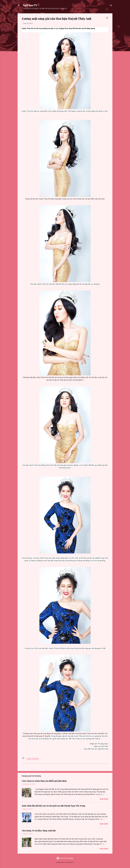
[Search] (111, 6)
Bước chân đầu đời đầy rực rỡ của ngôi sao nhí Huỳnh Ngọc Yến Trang (54, 806)
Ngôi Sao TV (30, 5)
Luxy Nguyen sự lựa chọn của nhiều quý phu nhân (44, 781)
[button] (107, 18)
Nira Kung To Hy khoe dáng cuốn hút (39, 831)
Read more (104, 799)
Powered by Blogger (65, 858)
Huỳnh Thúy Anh (33, 759)
